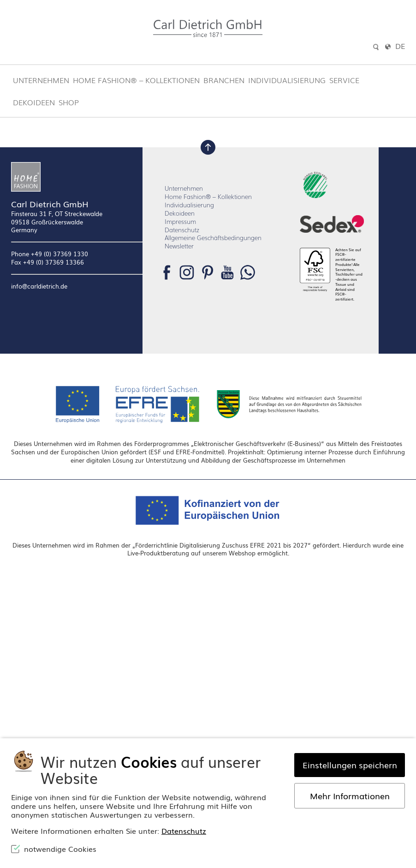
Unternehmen (41, 80)
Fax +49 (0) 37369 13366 (48, 398)
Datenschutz (182, 365)
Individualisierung (287, 80)
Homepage (354, 183)
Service (344, 80)
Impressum (180, 357)
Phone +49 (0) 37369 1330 (50, 389)
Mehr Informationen (350, 796)
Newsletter (179, 382)
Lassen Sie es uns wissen (214, 173)
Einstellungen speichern (350, 765)
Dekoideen (34, 102)
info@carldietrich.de (39, 422)
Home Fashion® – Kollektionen (136, 80)
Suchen (262, 241)
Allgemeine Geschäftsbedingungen (213, 373)
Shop (69, 102)
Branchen (224, 80)
